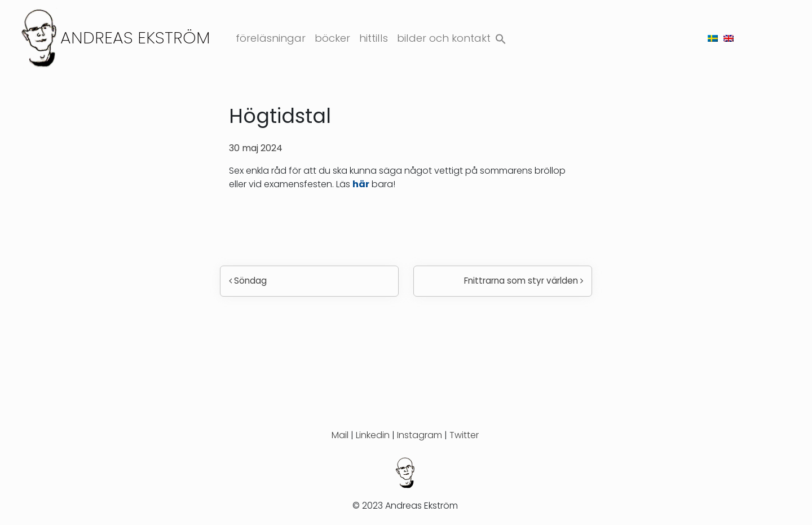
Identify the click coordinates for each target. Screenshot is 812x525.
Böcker (332, 38)
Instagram (420, 435)
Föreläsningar (271, 38)
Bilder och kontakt (444, 38)
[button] (501, 36)
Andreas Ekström (135, 37)
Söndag (248, 281)
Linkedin (373, 435)
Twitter (464, 435)
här (361, 184)
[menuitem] (713, 38)
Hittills (374, 38)
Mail (340, 435)
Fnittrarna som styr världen (524, 281)
